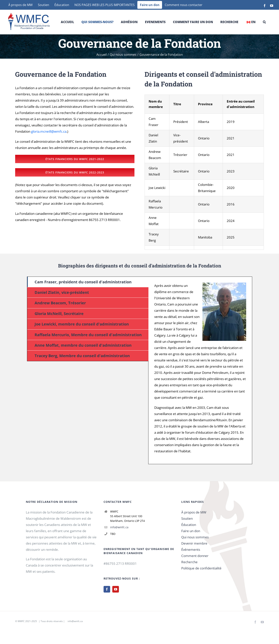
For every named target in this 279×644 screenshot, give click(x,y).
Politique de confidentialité (201, 568)
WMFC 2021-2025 (27, 621)
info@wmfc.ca (119, 527)
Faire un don (191, 531)
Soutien (187, 518)
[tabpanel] (200, 370)
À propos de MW (194, 512)
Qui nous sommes (195, 537)
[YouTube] (116, 589)
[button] (264, 22)
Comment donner (195, 556)
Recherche (189, 562)
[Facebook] (107, 589)
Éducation (189, 525)
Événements (191, 550)
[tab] (88, 282)
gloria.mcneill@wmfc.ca (49, 131)
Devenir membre (194, 543)
